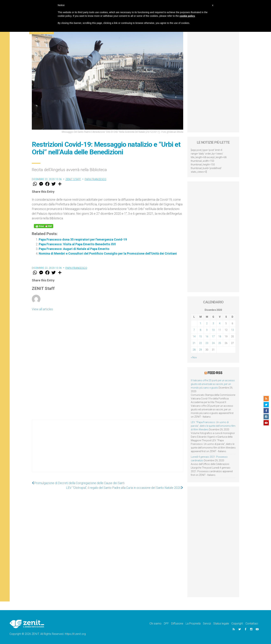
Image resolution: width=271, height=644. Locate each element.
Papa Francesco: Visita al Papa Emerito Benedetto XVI (77, 244)
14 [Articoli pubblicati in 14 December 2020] (194, 337)
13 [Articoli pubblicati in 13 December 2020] (232, 330)
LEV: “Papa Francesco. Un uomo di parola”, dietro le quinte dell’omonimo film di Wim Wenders (213, 426)
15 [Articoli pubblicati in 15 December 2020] (200, 337)
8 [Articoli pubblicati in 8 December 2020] (200, 330)
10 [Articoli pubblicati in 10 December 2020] (213, 330)
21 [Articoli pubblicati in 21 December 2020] (194, 343)
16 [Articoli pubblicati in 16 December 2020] (207, 337)
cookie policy (187, 16)
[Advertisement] (108, 449)
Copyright (237, 624)
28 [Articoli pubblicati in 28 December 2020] (194, 350)
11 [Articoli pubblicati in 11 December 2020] (220, 330)
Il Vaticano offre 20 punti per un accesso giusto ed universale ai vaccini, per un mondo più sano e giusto (213, 384)
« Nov (194, 357)
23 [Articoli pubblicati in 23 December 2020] (207, 343)
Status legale (221, 624)
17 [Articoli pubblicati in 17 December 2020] (213, 337)
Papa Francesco (95, 179)
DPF (166, 624)
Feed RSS (215, 373)
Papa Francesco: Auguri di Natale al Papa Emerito (74, 249)
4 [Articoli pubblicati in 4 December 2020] (220, 323)
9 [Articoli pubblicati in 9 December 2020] (207, 330)
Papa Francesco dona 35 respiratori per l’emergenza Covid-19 (83, 239)
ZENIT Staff (73, 179)
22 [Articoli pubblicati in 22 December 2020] (200, 343)
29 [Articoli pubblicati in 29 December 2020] (200, 350)
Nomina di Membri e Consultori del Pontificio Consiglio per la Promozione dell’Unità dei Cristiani (108, 253)
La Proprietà (193, 624)
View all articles (42, 309)
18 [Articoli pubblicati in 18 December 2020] (220, 337)
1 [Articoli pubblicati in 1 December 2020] (200, 323)
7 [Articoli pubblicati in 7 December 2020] (194, 330)
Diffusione (177, 624)
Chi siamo (155, 624)
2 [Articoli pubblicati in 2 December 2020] (207, 323)
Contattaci (252, 624)
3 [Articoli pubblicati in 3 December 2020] (213, 323)
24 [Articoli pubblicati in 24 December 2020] (213, 343)
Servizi (207, 624)
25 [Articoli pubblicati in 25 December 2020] (220, 343)
